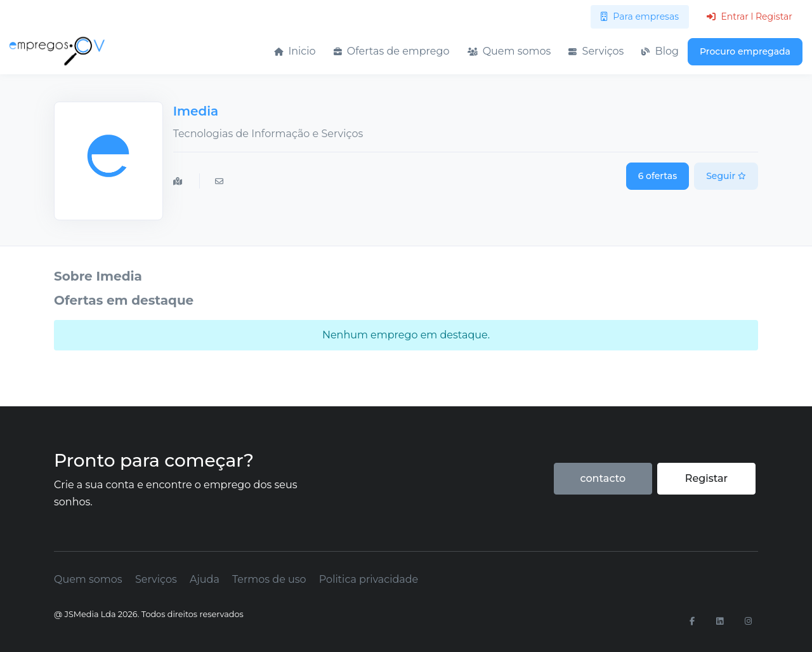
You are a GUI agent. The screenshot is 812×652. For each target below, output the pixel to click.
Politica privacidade (369, 579)
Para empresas (640, 17)
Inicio (295, 51)
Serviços (596, 51)
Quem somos (509, 51)
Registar (706, 478)
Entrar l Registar (750, 17)
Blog (660, 51)
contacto (603, 478)
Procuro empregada (745, 51)
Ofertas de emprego (392, 51)
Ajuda (205, 579)
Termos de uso (269, 579)
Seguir (726, 176)
